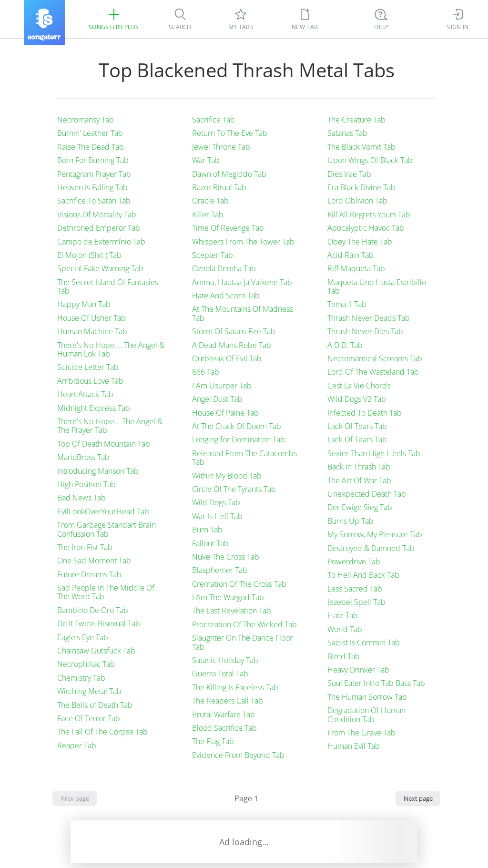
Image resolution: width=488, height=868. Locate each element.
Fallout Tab (210, 543)
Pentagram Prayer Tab (94, 174)
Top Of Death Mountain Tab (104, 444)
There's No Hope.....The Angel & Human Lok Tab (111, 349)
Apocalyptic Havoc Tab (366, 228)
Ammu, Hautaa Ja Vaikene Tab (242, 282)
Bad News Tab (81, 498)
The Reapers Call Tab (228, 701)
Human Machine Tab (92, 331)
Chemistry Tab (81, 678)
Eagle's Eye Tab (83, 637)
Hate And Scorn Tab (226, 296)
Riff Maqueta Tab (356, 268)
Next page (418, 798)
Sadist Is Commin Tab (364, 643)
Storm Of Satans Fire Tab (234, 331)
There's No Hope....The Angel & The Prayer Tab (110, 426)
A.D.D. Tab (345, 345)
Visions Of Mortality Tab (97, 214)
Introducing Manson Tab (98, 471)
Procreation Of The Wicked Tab (244, 624)
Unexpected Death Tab (367, 494)
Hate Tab (343, 615)
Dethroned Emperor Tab (99, 228)
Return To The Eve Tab (230, 133)
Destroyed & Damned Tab (371, 548)
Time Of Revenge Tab (228, 228)
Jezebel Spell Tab (356, 602)
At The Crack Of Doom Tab (237, 426)
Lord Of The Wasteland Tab (373, 372)
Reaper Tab (77, 745)
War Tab (206, 160)
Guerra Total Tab (220, 674)
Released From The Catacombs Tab (244, 458)
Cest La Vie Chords (359, 386)
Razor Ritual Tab (219, 187)
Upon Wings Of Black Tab (370, 160)
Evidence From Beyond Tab (238, 755)
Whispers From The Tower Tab (243, 242)
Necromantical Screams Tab (375, 358)
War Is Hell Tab (217, 516)
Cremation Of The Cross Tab (239, 584)
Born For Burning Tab (93, 160)
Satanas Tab (347, 133)
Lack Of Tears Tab (357, 426)
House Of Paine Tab (225, 413)
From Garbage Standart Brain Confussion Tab (107, 529)
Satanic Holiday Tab (225, 660)
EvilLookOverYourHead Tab (103, 511)
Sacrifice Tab (213, 120)
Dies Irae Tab (349, 174)
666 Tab (206, 372)
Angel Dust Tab (217, 399)
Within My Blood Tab (227, 476)
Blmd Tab (344, 656)
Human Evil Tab (354, 746)
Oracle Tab (210, 201)
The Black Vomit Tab (361, 147)
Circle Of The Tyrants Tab (234, 489)
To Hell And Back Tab (363, 575)
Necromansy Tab (86, 120)
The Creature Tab (356, 120)
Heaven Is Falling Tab (92, 187)
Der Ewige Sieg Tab (360, 507)
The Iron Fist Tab (85, 547)
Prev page (75, 798)
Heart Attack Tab (85, 394)
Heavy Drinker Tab (358, 670)
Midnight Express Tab (94, 408)
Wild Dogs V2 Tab (357, 399)
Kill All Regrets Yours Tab (369, 214)
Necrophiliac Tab (86, 664)
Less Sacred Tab (355, 589)
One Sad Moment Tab (94, 561)
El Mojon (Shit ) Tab (89, 255)
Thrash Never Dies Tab (365, 331)
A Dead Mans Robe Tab (232, 345)
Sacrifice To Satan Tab (94, 201)
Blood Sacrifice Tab (224, 728)
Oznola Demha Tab (224, 268)
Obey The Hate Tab (360, 242)
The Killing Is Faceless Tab (235, 687)
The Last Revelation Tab (232, 611)
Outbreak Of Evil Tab (227, 358)
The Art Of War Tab (359, 480)
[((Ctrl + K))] (381, 19)
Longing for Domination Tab (239, 439)
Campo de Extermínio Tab (101, 242)
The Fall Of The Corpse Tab (102, 732)
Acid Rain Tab (351, 255)
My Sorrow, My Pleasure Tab (375, 534)
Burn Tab (207, 530)
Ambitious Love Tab (90, 381)
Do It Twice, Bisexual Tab (99, 623)
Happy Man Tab (84, 304)
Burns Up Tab (351, 521)
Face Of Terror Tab (89, 718)
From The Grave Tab (361, 733)
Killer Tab (208, 214)
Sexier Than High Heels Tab (374, 453)
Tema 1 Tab (347, 304)
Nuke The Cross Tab (226, 557)
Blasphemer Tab (220, 570)
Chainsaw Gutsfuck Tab (96, 651)
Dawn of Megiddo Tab (229, 174)
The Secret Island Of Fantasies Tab (108, 286)
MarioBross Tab (83, 457)
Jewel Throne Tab (221, 147)
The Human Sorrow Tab (367, 697)
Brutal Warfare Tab (224, 715)
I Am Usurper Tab (222, 386)
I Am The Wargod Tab (228, 597)
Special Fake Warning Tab (100, 268)
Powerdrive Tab (354, 562)
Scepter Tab (213, 255)
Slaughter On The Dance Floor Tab (242, 642)
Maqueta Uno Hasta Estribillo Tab (377, 286)
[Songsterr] (44, 23)
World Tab (345, 629)
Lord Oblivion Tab (357, 201)
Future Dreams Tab (89, 574)
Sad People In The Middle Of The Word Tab (106, 592)
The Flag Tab (213, 741)
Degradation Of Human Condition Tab (366, 715)
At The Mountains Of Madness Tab (243, 313)
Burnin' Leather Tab (90, 133)
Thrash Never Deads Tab (369, 318)
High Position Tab (86, 484)
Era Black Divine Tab (361, 187)
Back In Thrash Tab (359, 467)
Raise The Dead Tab (91, 147)
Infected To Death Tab (365, 413)
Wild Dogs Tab (216, 502)
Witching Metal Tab (89, 691)
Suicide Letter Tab (88, 367)
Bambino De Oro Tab (93, 610)
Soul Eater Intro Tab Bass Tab (376, 683)
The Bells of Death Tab (95, 705)
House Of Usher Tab (91, 318)
